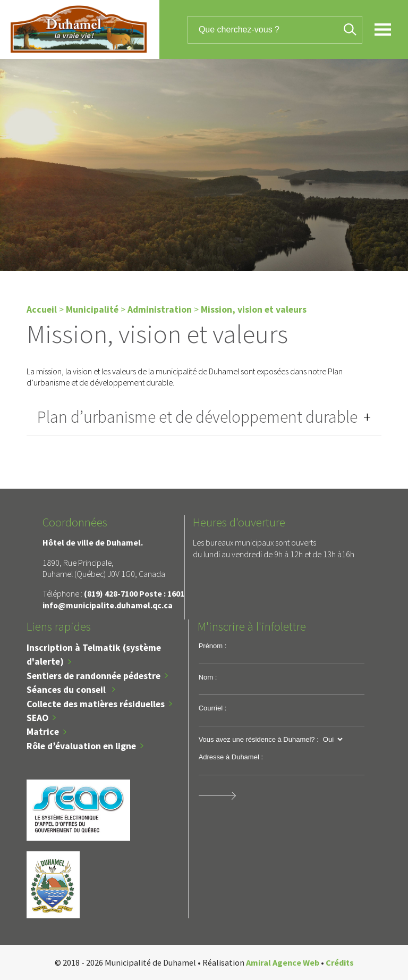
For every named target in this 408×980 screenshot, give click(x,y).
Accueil (42, 309)
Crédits (340, 962)
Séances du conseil (67, 690)
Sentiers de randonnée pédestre (93, 676)
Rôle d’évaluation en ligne (81, 746)
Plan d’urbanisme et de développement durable (197, 417)
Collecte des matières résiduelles (96, 704)
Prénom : (213, 646)
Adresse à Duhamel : (231, 757)
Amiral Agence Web (283, 962)
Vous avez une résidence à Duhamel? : (259, 739)
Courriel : (213, 708)
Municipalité (92, 309)
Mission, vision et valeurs (254, 309)
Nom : (208, 677)
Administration (160, 309)
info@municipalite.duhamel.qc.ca (108, 605)
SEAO (37, 718)
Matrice (43, 732)
